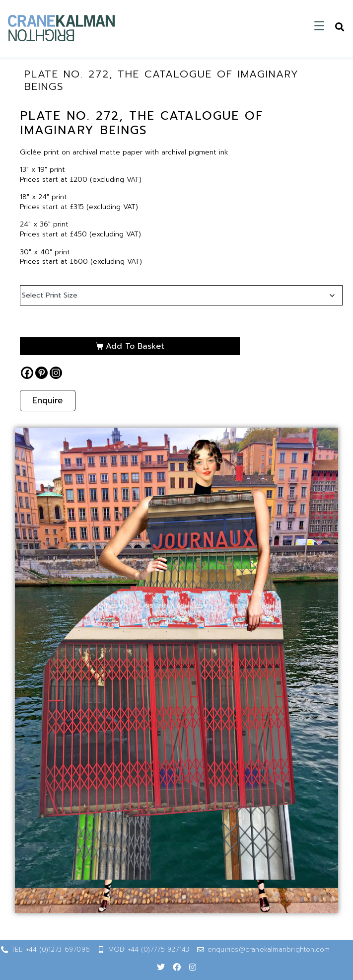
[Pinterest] (41, 373)
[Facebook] (27, 373)
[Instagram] (56, 373)
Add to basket (135, 346)
